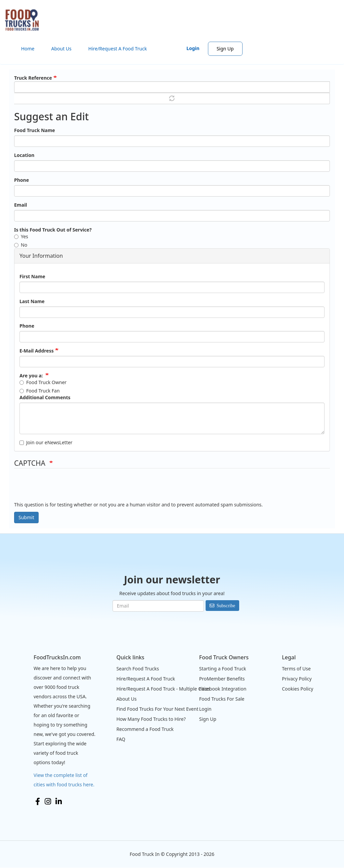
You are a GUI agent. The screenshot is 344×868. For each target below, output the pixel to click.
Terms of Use (296, 669)
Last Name (32, 301)
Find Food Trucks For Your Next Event (157, 709)
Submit (26, 517)
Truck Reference (33, 78)
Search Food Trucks (138, 669)
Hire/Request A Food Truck (118, 49)
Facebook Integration (223, 689)
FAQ (121, 739)
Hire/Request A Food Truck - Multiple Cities (163, 689)
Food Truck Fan (40, 391)
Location (24, 155)
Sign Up (225, 49)
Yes (21, 236)
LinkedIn (59, 801)
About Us (61, 49)
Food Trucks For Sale (222, 699)
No (21, 245)
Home (28, 49)
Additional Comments (45, 397)
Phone (21, 180)
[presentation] (65, 488)
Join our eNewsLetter (46, 442)
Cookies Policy (297, 689)
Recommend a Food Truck (145, 729)
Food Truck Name (35, 130)
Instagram (48, 801)
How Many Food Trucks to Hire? (151, 719)
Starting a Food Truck (223, 669)
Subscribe (226, 606)
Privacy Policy (297, 679)
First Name (32, 276)
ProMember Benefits (222, 679)
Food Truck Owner (43, 382)
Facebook (38, 801)
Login (193, 48)
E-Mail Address (37, 351)
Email (20, 205)
